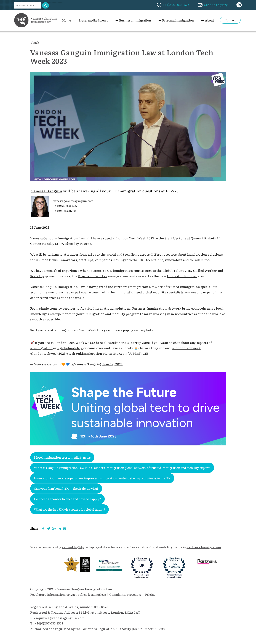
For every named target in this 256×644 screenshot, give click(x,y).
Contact (230, 20)
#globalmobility (70, 348)
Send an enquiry (216, 5)
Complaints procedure (125, 594)
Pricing (150, 594)
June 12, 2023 (112, 364)
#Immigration (41, 348)
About (210, 20)
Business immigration (135, 20)
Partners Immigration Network (138, 287)
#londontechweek (186, 348)
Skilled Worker (205, 270)
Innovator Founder (182, 276)
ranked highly (73, 547)
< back (35, 42)
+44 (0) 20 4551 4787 (65, 206)
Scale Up (37, 276)
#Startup (134, 343)
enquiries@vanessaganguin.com (59, 618)
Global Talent (173, 270)
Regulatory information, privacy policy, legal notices (68, 594)
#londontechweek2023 (48, 353)
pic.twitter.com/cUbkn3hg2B (126, 353)
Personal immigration (178, 20)
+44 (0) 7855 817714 (65, 211)
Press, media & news (93, 20)
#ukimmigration (89, 353)
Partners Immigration (204, 547)
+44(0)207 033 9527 (176, 5)
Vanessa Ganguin (47, 191)
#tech (71, 353)
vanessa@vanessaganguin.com (73, 201)
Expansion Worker (93, 276)
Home (67, 20)
